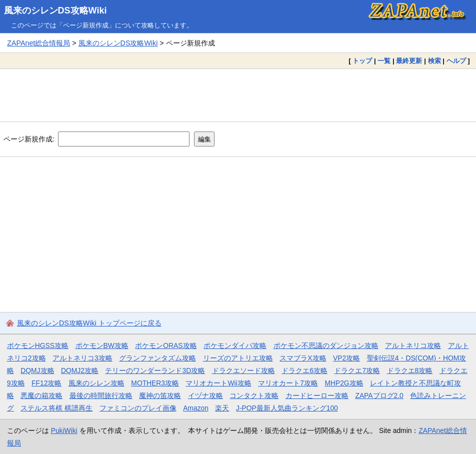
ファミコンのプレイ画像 (138, 408)
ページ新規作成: (29, 139)
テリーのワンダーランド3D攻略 (155, 370)
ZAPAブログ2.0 (379, 395)
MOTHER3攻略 (155, 383)
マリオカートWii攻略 (218, 383)
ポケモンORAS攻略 (166, 345)
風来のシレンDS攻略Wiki (55, 10)
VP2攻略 (346, 358)
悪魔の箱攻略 (41, 395)
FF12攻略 (46, 383)
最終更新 (409, 61)
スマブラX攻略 (303, 358)
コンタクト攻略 (254, 395)
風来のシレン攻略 (96, 383)
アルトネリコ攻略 (413, 345)
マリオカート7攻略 (288, 383)
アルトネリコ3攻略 (82, 358)
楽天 (222, 408)
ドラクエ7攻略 (357, 370)
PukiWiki (64, 430)
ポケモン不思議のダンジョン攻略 (326, 345)
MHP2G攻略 (344, 383)
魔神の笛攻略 (160, 395)
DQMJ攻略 (37, 370)
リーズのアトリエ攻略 (238, 358)
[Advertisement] (238, 95)
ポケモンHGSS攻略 (38, 345)
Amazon (196, 408)
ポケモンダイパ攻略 (235, 345)
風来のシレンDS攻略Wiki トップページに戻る (89, 323)
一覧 (384, 61)
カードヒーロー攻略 (317, 395)
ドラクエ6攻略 (304, 370)
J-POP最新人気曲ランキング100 (287, 408)
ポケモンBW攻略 (102, 345)
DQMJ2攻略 (80, 370)
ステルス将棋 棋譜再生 (56, 408)
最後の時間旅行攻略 (101, 395)
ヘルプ (456, 61)
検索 (434, 61)
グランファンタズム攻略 (157, 358)
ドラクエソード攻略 (243, 370)
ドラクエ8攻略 (410, 370)
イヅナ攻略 (205, 395)
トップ (362, 61)
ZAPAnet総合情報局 (38, 43)
